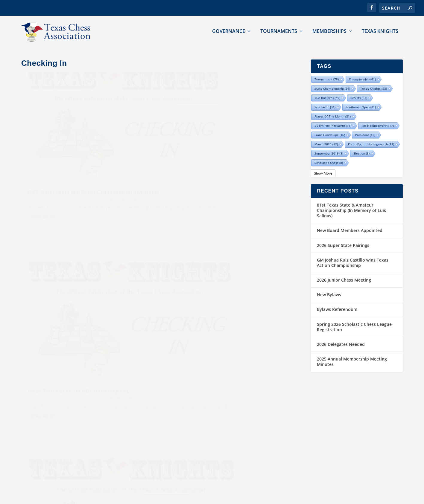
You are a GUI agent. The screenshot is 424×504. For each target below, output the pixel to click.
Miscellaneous (92, 168)
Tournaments (279, 30)
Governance (229, 30)
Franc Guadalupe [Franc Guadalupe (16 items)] (330, 127)
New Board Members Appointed (350, 223)
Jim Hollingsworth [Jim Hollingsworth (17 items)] (378, 118)
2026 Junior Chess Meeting (344, 272)
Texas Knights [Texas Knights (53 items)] (374, 81)
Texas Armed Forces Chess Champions (254, 460)
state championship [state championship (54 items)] (332, 81)
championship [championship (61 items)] (362, 71)
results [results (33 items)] (359, 90)
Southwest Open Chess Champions (251, 431)
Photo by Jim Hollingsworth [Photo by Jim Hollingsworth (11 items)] (371, 136)
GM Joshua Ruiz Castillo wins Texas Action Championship (353, 255)
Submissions (326, 431)
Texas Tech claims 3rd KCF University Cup (223, 155)
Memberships (329, 30)
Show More (323, 165)
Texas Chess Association (60, 497)
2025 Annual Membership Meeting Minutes (352, 354)
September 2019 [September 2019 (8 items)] (329, 146)
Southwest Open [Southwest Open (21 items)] (361, 99)
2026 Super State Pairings (343, 238)
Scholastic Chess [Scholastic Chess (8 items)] (329, 155)
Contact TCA (325, 416)
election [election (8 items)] (361, 146)
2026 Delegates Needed (341, 336)
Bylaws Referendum (337, 302)
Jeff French (41, 168)
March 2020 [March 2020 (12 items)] (326, 136)
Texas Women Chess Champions (248, 445)
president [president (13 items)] (365, 127)
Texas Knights (380, 30)
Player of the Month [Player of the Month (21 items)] (333, 109)
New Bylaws (329, 287)
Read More (43, 193)
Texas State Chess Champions (246, 416)
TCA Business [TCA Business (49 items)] (327, 90)
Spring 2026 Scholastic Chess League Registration (354, 319)
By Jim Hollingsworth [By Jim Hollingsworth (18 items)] (333, 118)
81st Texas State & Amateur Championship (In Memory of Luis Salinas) (351, 203)
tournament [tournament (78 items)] (327, 71)
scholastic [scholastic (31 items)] (325, 99)
